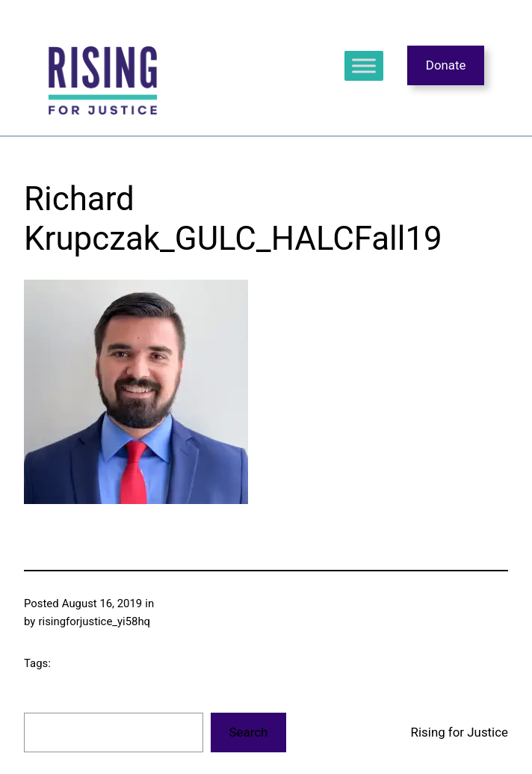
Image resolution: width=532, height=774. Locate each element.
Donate (446, 65)
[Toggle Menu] (364, 65)
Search (249, 732)
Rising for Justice (460, 732)
